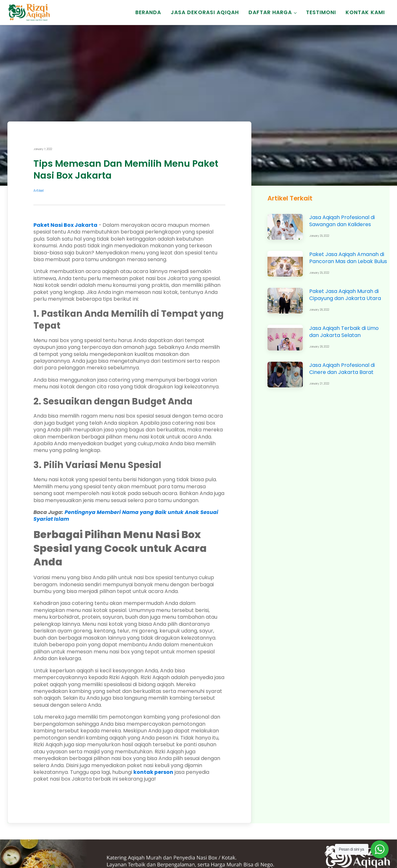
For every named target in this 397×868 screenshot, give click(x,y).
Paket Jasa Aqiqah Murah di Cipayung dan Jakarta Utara (345, 295)
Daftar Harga (270, 12)
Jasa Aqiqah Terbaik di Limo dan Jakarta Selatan (344, 332)
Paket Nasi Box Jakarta (65, 225)
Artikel (39, 191)
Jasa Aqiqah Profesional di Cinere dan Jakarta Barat (342, 368)
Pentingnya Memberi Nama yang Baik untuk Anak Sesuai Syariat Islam (126, 516)
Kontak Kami (365, 12)
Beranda (148, 12)
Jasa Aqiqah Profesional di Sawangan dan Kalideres (342, 221)
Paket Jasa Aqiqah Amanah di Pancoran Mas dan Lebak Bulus (348, 258)
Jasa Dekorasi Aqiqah (205, 12)
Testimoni (321, 12)
